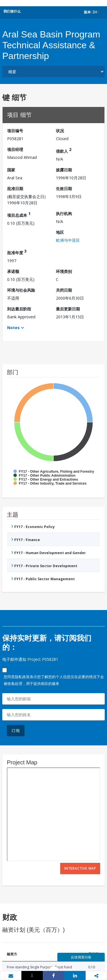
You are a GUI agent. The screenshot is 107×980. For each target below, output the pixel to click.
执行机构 (64, 214)
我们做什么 (12, 11)
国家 (11, 170)
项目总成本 (19, 214)
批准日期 (15, 189)
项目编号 (15, 131)
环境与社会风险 (21, 290)
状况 (60, 131)
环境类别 (64, 271)
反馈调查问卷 (81, 957)
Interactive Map (80, 868)
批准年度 (17, 252)
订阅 (16, 730)
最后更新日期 (68, 309)
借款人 (64, 150)
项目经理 (15, 149)
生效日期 (64, 189)
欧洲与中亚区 (68, 240)
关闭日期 (64, 290)
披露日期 (64, 170)
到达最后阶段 (19, 309)
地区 (60, 232)
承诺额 (13, 271)
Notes (13, 328)
